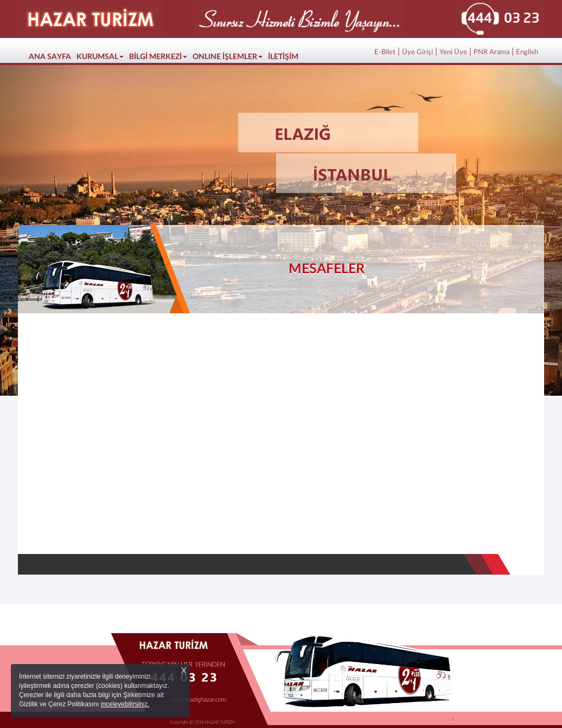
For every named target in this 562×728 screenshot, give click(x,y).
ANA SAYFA (51, 56)
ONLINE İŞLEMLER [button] (228, 57)
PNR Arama (491, 52)
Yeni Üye (453, 52)
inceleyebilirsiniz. (125, 704)
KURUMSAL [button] (100, 57)
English (527, 52)
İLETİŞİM (283, 57)
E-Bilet (385, 52)
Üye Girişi (417, 52)
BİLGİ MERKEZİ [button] (158, 57)
